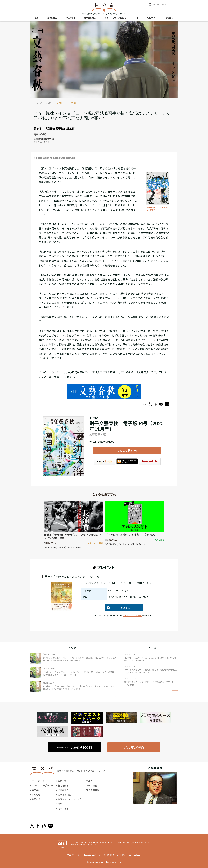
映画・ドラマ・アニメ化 (115, 18)
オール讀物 (92, 785)
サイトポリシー (39, 781)
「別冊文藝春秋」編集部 (60, 129)
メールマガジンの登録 (132, 616)
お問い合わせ (38, 799)
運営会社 (36, 790)
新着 (36, 18)
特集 (137, 18)
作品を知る (71, 18)
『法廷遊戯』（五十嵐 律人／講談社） (157, 209)
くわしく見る (125, 451)
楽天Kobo (150, 462)
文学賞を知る (90, 18)
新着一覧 (62, 781)
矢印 (113, 696)
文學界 (89, 781)
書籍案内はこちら (75, 747)
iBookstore (127, 462)
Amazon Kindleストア (104, 462)
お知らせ (36, 795)
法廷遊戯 (71, 158)
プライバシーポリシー (43, 785)
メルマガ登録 (134, 747)
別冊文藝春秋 (45, 158)
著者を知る (52, 18)
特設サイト (152, 18)
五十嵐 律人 (59, 158)
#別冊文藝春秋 (46, 139)
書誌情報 (170, 18)
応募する (117, 608)
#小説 (46, 142)
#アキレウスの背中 (75, 548)
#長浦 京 (62, 548)
